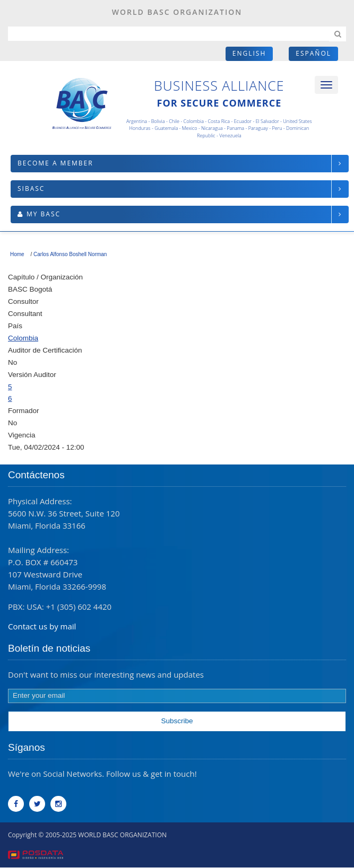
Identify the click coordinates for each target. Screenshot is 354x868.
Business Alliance (219, 85)
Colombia (23, 338)
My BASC (44, 214)
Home (17, 254)
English (249, 53)
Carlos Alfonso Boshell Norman (70, 254)
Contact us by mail (42, 626)
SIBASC (31, 188)
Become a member (55, 163)
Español (313, 53)
